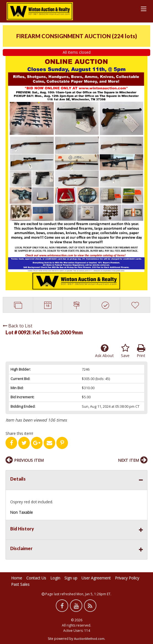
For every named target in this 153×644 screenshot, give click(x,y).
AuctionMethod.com (89, 639)
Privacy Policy (127, 578)
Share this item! (19, 433)
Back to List (18, 326)
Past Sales (20, 584)
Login (55, 578)
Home (17, 578)
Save (125, 351)
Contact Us (36, 578)
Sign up (71, 578)
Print (141, 351)
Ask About (104, 351)
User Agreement (96, 578)
